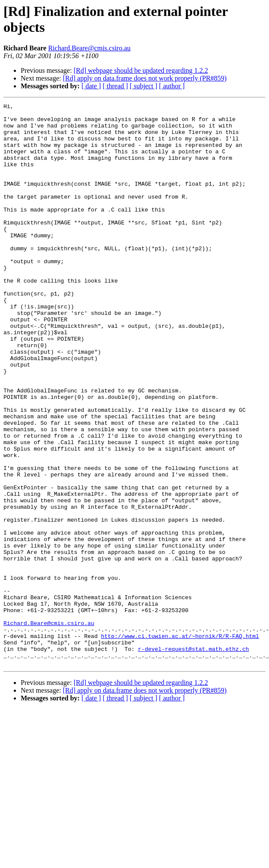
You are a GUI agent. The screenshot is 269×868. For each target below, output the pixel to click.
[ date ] (91, 86)
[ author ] (172, 86)
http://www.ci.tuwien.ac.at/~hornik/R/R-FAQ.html (180, 743)
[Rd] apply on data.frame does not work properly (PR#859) (145, 78)
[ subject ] (144, 86)
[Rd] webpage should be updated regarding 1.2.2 (141, 70)
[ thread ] (115, 86)
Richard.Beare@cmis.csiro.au (89, 48)
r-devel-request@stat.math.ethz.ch (193, 759)
